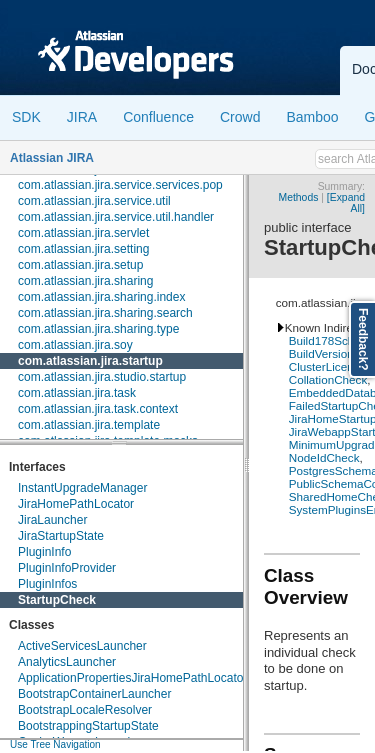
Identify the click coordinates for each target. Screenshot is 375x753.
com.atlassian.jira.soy (75, 345)
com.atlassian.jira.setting (83, 249)
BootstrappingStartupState (88, 726)
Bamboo (312, 117)
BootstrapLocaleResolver (85, 710)
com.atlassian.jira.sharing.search (105, 313)
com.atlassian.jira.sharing (85, 281)
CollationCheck (328, 379)
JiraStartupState (61, 536)
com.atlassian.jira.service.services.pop (120, 185)
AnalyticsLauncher (67, 662)
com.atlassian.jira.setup (80, 265)
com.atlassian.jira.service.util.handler (116, 217)
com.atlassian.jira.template (89, 425)
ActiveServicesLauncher (82, 646)
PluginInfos (47, 584)
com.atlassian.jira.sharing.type (98, 329)
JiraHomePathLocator (76, 504)
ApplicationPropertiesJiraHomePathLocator (132, 678)
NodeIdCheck (324, 457)
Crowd (240, 117)
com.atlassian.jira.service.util (94, 201)
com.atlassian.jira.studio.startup (102, 377)
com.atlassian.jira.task (77, 393)
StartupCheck (57, 600)
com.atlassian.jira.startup (90, 361)
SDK (26, 117)
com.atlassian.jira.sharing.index (101, 297)
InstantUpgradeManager (82, 488)
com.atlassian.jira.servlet (83, 233)
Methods (299, 197)
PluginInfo (44, 552)
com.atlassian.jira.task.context (98, 409)
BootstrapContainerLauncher (94, 694)
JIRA (82, 117)
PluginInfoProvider (67, 568)
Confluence (158, 117)
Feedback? (363, 339)
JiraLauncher (52, 520)
